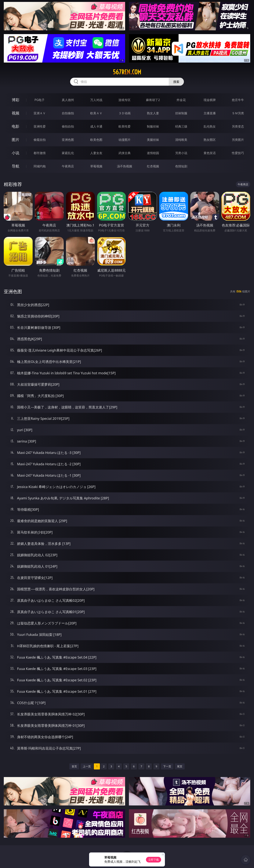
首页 (74, 766)
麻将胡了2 (153, 100)
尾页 (180, 766)
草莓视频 (96, 166)
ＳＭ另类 (238, 113)
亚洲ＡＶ (40, 113)
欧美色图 (96, 140)
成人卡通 (96, 126)
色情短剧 (181, 166)
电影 (16, 126)
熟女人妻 (153, 113)
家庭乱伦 (68, 153)
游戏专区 (125, 100)
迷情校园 (153, 153)
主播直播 (210, 113)
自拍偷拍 (68, 113)
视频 (16, 113)
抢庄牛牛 (238, 100)
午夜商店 (68, 166)
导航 (16, 166)
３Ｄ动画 (125, 113)
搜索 (176, 82)
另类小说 (181, 153)
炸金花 (181, 100)
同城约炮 (40, 166)
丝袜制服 (181, 113)
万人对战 (96, 100)
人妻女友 (96, 153)
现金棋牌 (210, 100)
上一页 (87, 766)
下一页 (167, 766)
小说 (16, 153)
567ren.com (127, 72)
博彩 (16, 100)
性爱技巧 (238, 153)
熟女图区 (210, 140)
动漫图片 (125, 140)
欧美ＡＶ (96, 113)
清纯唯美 (181, 140)
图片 (16, 140)
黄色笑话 (210, 153)
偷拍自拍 (68, 126)
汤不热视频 (125, 166)
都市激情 (40, 153)
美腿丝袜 (153, 140)
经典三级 (181, 126)
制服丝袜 (153, 126)
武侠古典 (125, 153)
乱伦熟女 (210, 126)
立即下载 (154, 860)
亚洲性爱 (40, 126)
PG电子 (40, 100)
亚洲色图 (68, 140)
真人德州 (68, 100)
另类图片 (238, 140)
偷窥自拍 (40, 140)
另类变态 (238, 126)
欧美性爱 (125, 126)
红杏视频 (153, 166)
